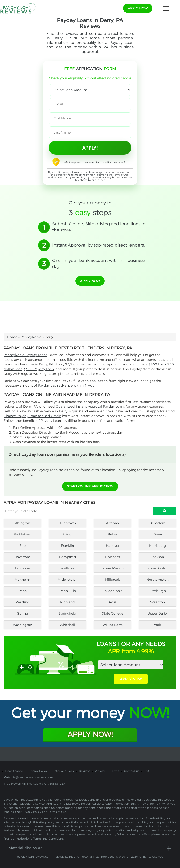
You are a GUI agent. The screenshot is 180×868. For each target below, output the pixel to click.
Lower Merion (113, 568)
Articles (100, 771)
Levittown (68, 568)
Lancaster (22, 568)
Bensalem (158, 523)
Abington (22, 523)
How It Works (14, 771)
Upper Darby (158, 613)
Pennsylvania (31, 337)
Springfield (67, 613)
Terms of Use (121, 175)
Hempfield (67, 557)
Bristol (67, 534)
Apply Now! (90, 734)
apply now (138, 8)
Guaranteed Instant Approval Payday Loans (90, 406)
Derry (158, 534)
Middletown (68, 580)
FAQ (147, 771)
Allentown (68, 523)
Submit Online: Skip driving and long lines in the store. (99, 227)
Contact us (132, 771)
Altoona (112, 523)
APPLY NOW (131, 679)
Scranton (158, 602)
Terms (115, 771)
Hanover (113, 546)
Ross (113, 602)
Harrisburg (157, 546)
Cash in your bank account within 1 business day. (99, 264)
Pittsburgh (158, 591)
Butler (113, 534)
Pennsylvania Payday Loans (25, 355)
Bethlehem (22, 534)
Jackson (157, 557)
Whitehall (67, 625)
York (158, 625)
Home (12, 337)
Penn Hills (68, 591)
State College (113, 613)
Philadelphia (112, 591)
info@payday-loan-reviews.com (32, 777)
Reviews (84, 771)
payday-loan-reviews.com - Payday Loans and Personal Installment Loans (67, 857)
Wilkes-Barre (113, 625)
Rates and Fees (63, 771)
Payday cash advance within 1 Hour (67, 385)
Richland (68, 602)
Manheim (22, 580)
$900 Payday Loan (39, 369)
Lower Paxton (158, 568)
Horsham (113, 557)
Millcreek (112, 580)
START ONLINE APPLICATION (90, 486)
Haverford (22, 557)
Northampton (158, 580)
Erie (22, 546)
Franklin (67, 546)
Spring (23, 613)
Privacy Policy (94, 175)
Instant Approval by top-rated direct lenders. (99, 245)
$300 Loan (157, 364)
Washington (23, 625)
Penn (23, 591)
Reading (22, 602)
